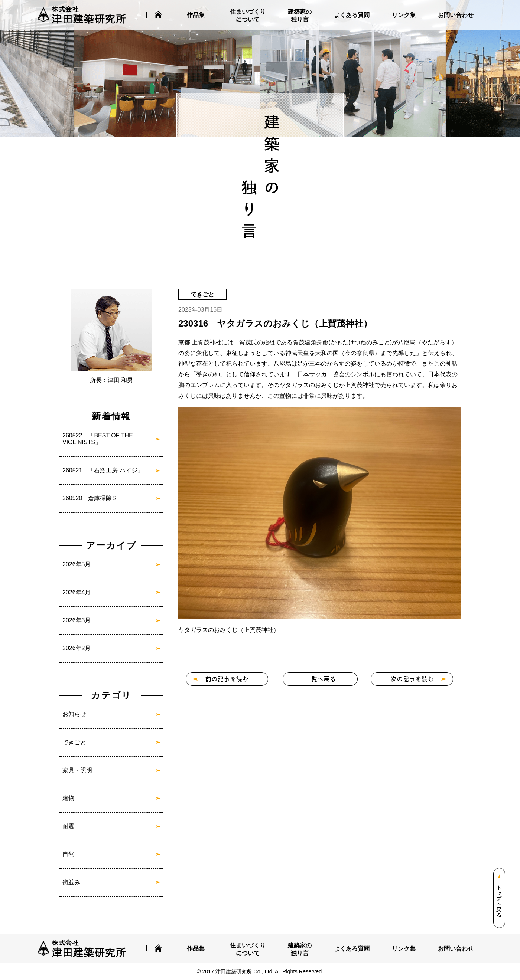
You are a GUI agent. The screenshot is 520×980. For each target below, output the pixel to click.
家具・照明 (77, 770)
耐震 (68, 826)
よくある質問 (352, 15)
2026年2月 (77, 648)
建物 (68, 798)
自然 (68, 854)
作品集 (196, 15)
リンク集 (404, 15)
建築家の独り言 (300, 16)
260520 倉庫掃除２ (90, 498)
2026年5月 (77, 564)
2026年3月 (77, 620)
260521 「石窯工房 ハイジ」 (103, 470)
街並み (71, 882)
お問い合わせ (456, 15)
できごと (74, 742)
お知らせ (74, 714)
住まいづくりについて (248, 16)
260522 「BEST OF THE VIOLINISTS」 (98, 439)
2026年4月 (77, 592)
